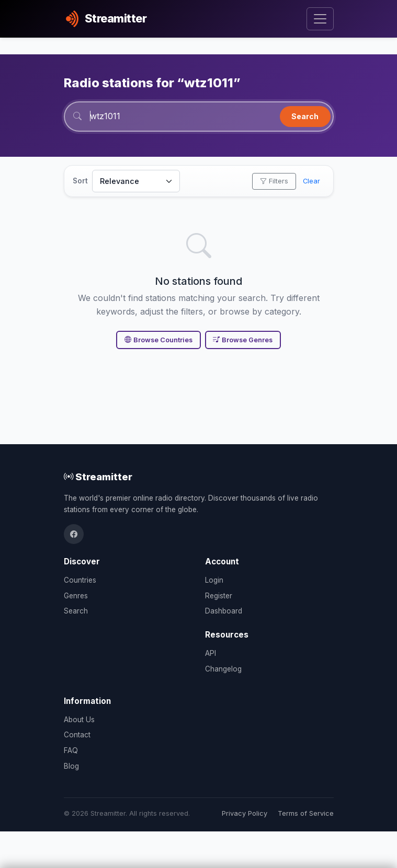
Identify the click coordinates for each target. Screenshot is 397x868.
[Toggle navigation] (320, 19)
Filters (274, 181)
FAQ (71, 750)
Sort (80, 181)
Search (305, 116)
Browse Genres (243, 340)
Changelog (223, 669)
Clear (311, 181)
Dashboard (224, 611)
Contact (77, 735)
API (211, 653)
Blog (71, 766)
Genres (76, 596)
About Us (79, 720)
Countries (80, 580)
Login (214, 580)
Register (219, 596)
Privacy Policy (245, 813)
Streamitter (98, 477)
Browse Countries (158, 340)
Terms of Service (306, 813)
